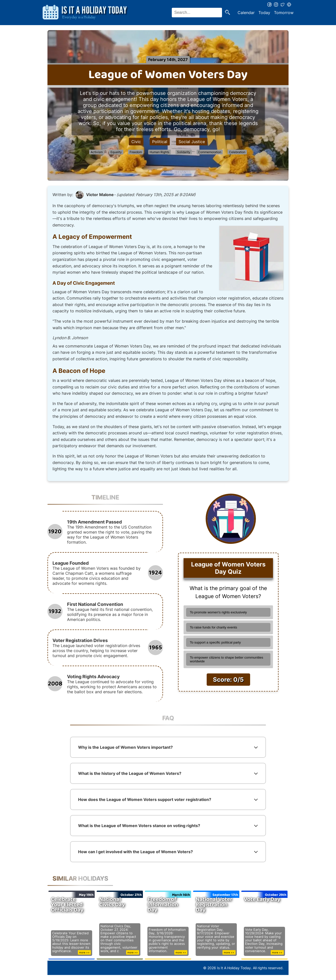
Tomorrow (284, 13)
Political (160, 142)
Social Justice (192, 142)
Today (264, 13)
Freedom (136, 152)
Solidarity (184, 152)
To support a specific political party (215, 642)
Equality (116, 152)
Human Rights (159, 152)
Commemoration (210, 152)
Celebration (237, 152)
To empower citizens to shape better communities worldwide (227, 659)
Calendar (246, 13)
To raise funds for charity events (213, 627)
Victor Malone (100, 195)
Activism (97, 152)
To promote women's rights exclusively (218, 612)
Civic (136, 142)
